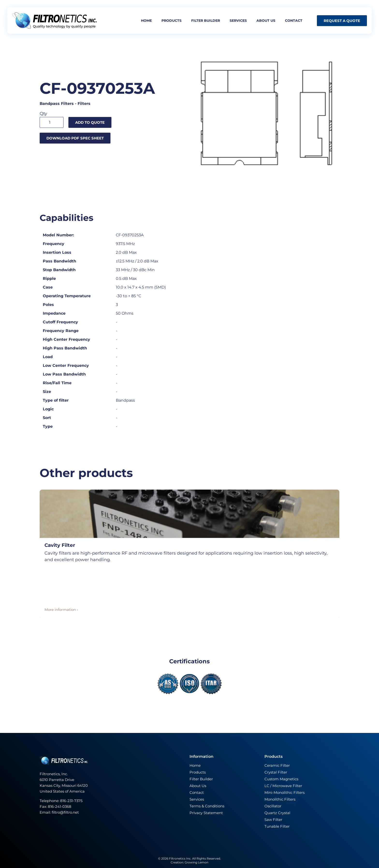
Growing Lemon (197, 862)
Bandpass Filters (57, 104)
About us (266, 21)
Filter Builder (201, 779)
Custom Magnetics (281, 779)
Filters (84, 104)
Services (238, 21)
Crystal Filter (276, 772)
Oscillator (273, 806)
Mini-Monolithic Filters (284, 792)
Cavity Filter (60, 545)
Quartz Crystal (277, 813)
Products (171, 21)
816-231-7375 (72, 801)
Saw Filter (273, 820)
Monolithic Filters (280, 799)
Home (146, 21)
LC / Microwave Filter (283, 786)
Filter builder (206, 21)
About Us (198, 786)
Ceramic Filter (277, 765)
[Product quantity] (52, 122)
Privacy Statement (206, 813)
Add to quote (90, 122)
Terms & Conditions (207, 806)
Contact (294, 21)
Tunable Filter (277, 826)
